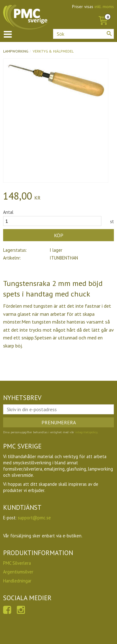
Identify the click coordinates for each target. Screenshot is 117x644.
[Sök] (109, 34)
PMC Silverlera (17, 563)
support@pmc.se (34, 518)
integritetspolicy (86, 432)
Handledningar (17, 581)
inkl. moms (104, 7)
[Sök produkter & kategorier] (83, 34)
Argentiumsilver (18, 572)
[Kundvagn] (103, 14)
